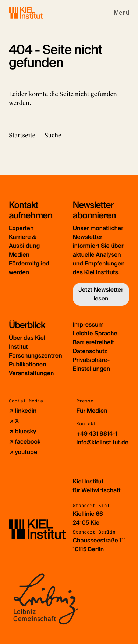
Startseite (22, 135)
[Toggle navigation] (121, 13)
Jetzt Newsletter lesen (101, 294)
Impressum (88, 325)
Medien (19, 255)
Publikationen (27, 364)
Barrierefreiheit (93, 342)
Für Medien (92, 411)
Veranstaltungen (31, 373)
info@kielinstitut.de (103, 442)
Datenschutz (90, 351)
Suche (53, 135)
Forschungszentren (36, 356)
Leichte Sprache (95, 333)
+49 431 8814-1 (97, 434)
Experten (21, 228)
